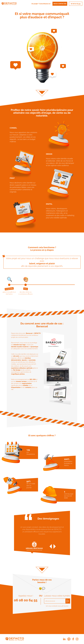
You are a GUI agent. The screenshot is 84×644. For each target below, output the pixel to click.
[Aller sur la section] (42, 90)
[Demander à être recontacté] (68, 601)
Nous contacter (60, 4)
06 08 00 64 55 (76, 4)
